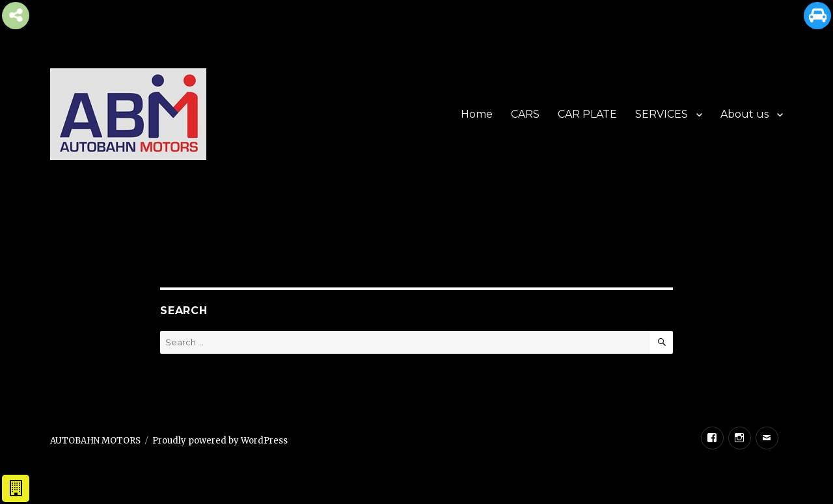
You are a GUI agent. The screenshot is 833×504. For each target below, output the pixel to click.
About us (744, 114)
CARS (525, 114)
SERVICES (662, 114)
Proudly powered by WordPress (220, 441)
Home (477, 114)
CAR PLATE (587, 114)
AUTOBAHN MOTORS (95, 441)
